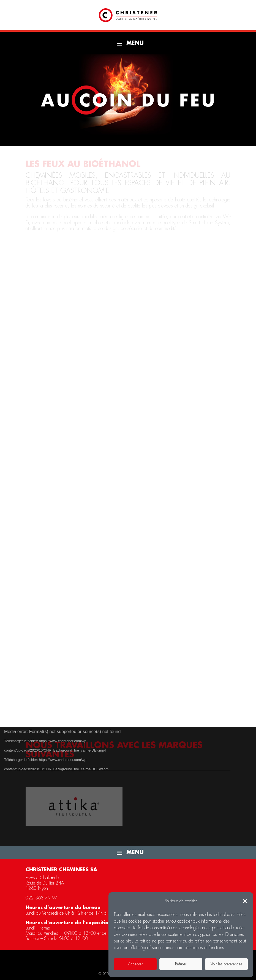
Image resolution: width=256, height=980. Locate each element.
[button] (245, 901)
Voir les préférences (226, 964)
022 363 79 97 (41, 898)
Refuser (181, 964)
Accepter (135, 964)
